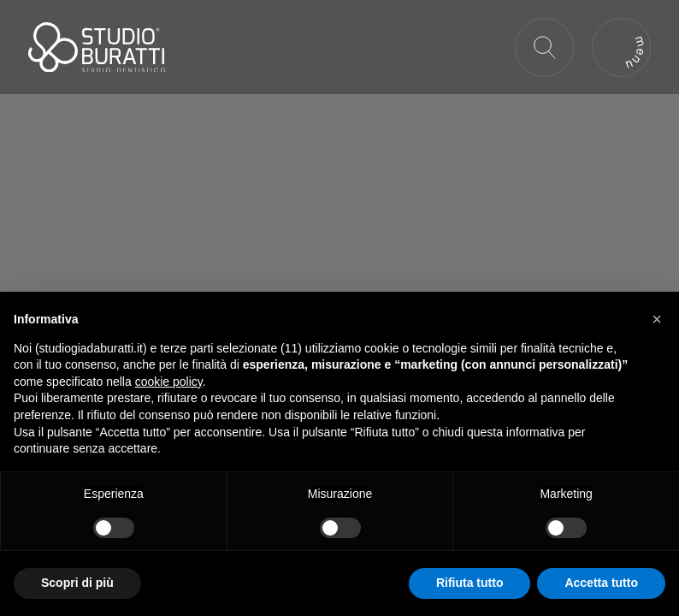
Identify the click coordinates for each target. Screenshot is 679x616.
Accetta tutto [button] (601, 583)
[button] (657, 319)
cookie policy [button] (169, 382)
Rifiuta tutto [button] (470, 583)
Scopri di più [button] (77, 583)
